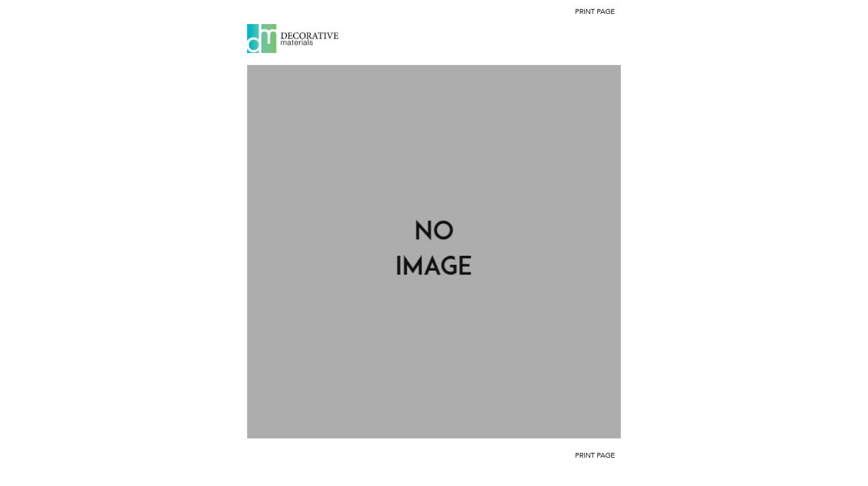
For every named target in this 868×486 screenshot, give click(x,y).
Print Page (595, 11)
